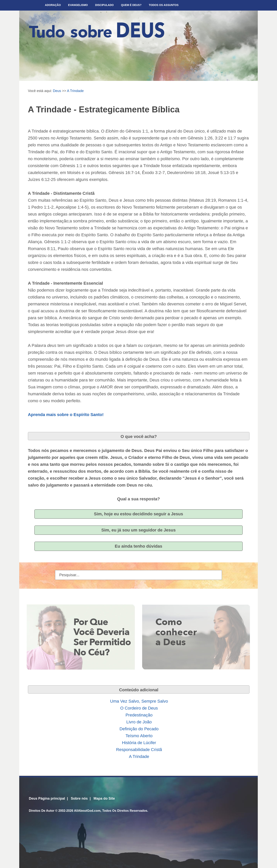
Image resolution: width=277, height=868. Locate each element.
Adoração (53, 5)
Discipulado (104, 5)
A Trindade (75, 91)
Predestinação (139, 715)
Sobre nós (79, 798)
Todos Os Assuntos (164, 5)
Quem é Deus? (131, 5)
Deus (57, 91)
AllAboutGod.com (87, 811)
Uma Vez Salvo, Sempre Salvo (139, 701)
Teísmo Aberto (139, 736)
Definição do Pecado (139, 729)
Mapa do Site (104, 798)
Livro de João (139, 722)
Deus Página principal (47, 798)
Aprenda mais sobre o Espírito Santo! (66, 415)
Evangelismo (78, 5)
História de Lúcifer (139, 743)
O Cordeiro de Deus (139, 708)
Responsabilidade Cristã (139, 750)
